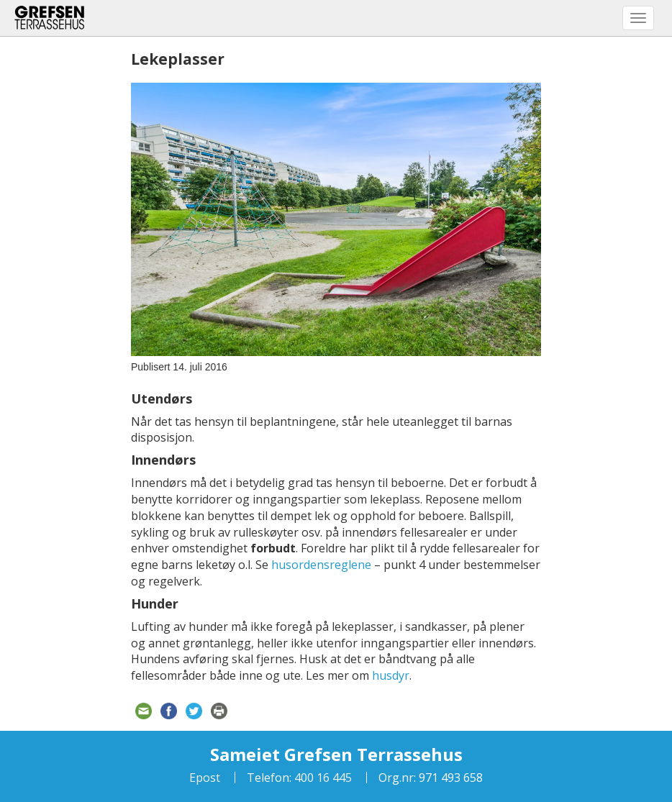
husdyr (391, 675)
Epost (205, 778)
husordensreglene (321, 565)
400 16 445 (322, 778)
